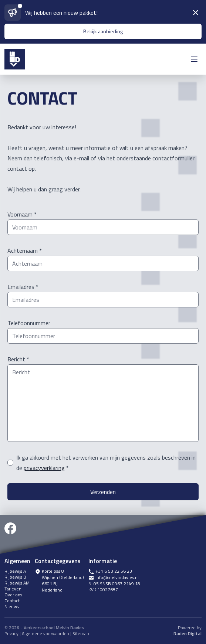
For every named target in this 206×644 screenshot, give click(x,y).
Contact (12, 601)
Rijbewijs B (15, 577)
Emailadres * (23, 287)
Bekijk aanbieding (103, 31)
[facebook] (10, 535)
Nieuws (12, 607)
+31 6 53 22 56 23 (110, 571)
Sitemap (81, 633)
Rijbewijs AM (17, 583)
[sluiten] (196, 13)
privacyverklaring (44, 468)
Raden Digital (188, 634)
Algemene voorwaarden (45, 633)
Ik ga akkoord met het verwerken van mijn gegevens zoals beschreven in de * (106, 463)
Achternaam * (25, 251)
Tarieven (13, 589)
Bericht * (18, 359)
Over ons (13, 595)
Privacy (11, 633)
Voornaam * (22, 214)
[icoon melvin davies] (15, 59)
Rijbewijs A (15, 571)
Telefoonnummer (29, 323)
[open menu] (194, 59)
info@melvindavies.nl (114, 578)
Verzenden (103, 492)
